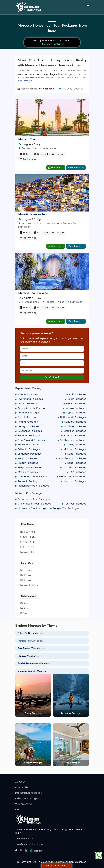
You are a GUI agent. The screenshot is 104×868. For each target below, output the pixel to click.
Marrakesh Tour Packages (33, 508)
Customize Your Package (57, 866)
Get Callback (52, 377)
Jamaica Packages (75, 481)
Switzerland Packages (30, 399)
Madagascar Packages (73, 477)
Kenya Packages (27, 458)
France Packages (76, 404)
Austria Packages (28, 394)
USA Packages (78, 472)
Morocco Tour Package (33, 293)
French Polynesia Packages (33, 486)
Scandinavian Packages (72, 458)
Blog (18, 810)
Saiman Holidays (54, 862)
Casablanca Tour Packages (34, 499)
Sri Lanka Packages (29, 449)
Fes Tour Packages (75, 504)
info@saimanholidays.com (32, 844)
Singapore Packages (30, 454)
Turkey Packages (76, 445)
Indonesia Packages (74, 468)
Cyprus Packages (76, 413)
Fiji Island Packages (29, 436)
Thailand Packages (29, 445)
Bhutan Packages (28, 463)
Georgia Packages (28, 426)
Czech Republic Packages (33, 408)
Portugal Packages (29, 413)
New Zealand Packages (31, 440)
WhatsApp (56, 168)
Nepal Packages (77, 463)
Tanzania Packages (29, 481)
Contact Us (22, 787)
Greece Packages (28, 404)
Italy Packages (78, 394)
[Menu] (88, 6)
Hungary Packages (75, 422)
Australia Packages (75, 436)
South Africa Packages (73, 440)
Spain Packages (77, 399)
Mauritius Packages (75, 431)
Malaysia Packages (75, 449)
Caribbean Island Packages (34, 477)
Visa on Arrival (23, 804)
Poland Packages (28, 422)
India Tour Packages (27, 798)
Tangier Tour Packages (66, 508)
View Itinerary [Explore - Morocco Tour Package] (76, 321)
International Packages (28, 793)
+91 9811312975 (25, 839)
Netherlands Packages (73, 417)
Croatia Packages (28, 417)
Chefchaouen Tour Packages (34, 504)
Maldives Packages (75, 426)
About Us (20, 782)
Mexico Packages (28, 472)
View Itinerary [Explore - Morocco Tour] (76, 168)
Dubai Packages (77, 454)
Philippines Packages (30, 468)
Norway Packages (76, 408)
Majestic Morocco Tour (33, 215)
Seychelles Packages (30, 431)
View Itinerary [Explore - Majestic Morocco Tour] (76, 246)
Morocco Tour (27, 140)
